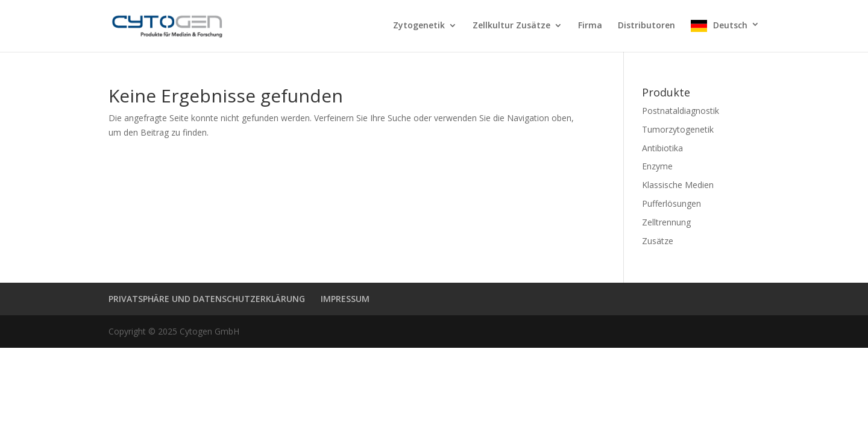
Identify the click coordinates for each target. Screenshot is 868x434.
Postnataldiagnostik (681, 111)
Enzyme (657, 166)
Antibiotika (662, 148)
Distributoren (646, 26)
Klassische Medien (678, 185)
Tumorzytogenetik (678, 129)
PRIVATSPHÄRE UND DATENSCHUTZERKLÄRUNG (207, 299)
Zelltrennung (666, 222)
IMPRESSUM (345, 299)
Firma (590, 26)
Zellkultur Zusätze (511, 26)
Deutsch (730, 25)
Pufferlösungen (671, 203)
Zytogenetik (419, 26)
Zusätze (658, 241)
